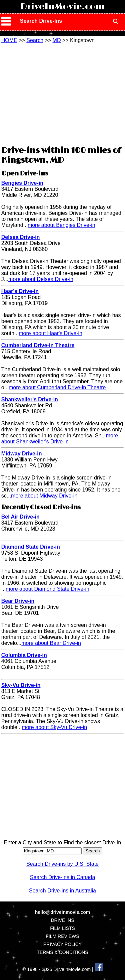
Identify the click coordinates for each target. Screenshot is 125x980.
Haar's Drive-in (20, 291)
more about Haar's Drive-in (50, 333)
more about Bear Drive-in (51, 643)
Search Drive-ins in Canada (63, 877)
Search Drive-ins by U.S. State (62, 864)
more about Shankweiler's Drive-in (60, 439)
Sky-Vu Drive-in (21, 685)
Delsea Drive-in (21, 237)
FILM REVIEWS (62, 936)
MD (57, 40)
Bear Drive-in (18, 601)
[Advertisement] (63, 94)
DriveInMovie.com (62, 7)
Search (35, 40)
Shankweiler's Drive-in (30, 399)
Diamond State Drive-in (31, 547)
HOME (9, 40)
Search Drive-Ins (41, 21)
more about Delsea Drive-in (41, 279)
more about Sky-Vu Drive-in (54, 727)
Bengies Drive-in (22, 183)
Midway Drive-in (22, 454)
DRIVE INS (62, 920)
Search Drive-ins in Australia (62, 891)
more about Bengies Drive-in (61, 225)
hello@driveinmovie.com (62, 912)
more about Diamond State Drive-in (47, 589)
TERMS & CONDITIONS (62, 952)
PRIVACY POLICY (62, 944)
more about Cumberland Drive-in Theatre (57, 387)
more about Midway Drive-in (44, 496)
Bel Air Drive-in (20, 517)
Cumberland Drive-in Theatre (38, 345)
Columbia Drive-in (24, 655)
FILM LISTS (62, 928)
